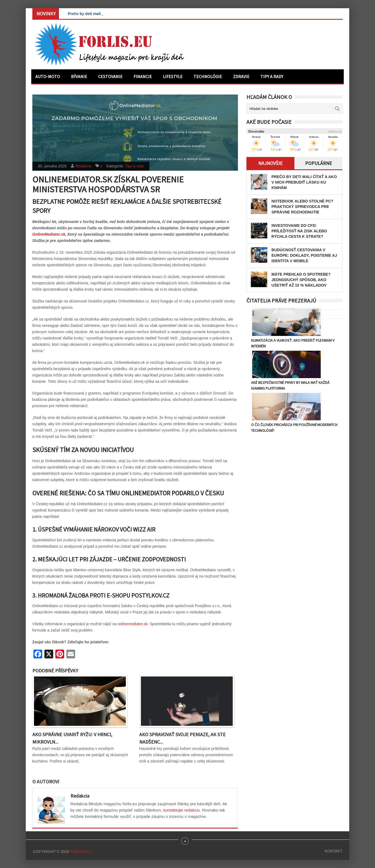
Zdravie (241, 76)
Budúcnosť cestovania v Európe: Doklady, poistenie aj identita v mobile (304, 255)
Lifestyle (173, 76)
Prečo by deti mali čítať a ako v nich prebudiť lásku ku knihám (304, 182)
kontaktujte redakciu (182, 810)
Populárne (319, 163)
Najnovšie (270, 163)
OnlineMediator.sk (49, 234)
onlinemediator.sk (133, 624)
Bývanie (79, 76)
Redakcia (83, 166)
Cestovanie (110, 76)
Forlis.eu (80, 852)
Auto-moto (48, 76)
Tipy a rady (272, 76)
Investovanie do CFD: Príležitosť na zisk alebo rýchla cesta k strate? (299, 231)
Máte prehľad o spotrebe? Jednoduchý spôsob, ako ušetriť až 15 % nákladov (301, 280)
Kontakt (333, 851)
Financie (143, 76)
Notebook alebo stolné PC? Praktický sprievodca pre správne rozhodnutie (302, 207)
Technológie (208, 76)
